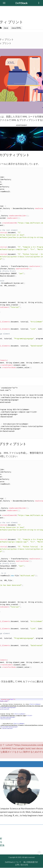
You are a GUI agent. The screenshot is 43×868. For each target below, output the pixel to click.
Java (6, 28)
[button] (21, 138)
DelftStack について (13, 862)
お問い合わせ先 (22, 865)
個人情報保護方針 (31, 862)
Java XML (16, 28)
